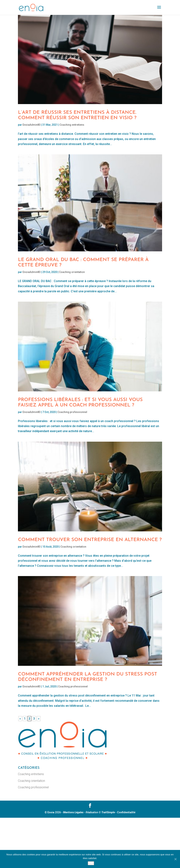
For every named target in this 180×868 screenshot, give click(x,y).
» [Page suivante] (39, 719)
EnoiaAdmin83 (32, 125)
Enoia (51, 812)
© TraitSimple (107, 812)
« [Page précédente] (20, 719)
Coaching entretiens (72, 125)
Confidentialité (126, 812)
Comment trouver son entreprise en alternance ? (90, 540)
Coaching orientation (72, 272)
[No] (175, 859)
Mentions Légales (73, 812)
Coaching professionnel (72, 412)
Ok (91, 863)
